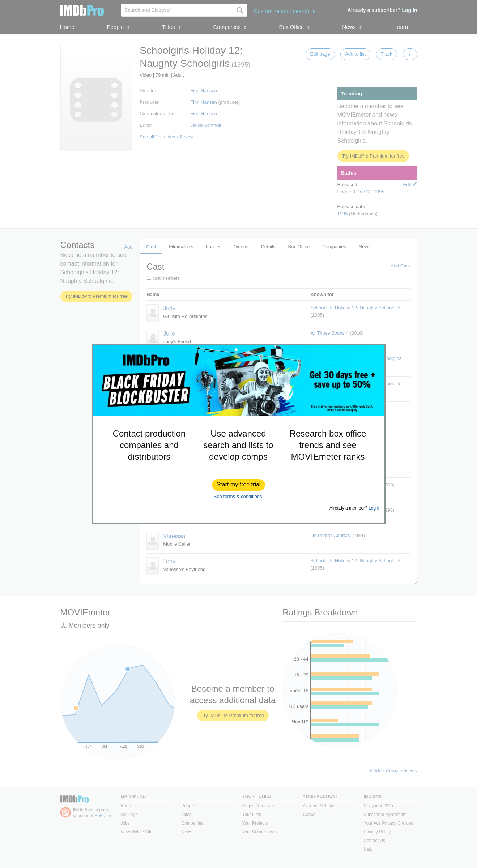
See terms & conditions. (238, 496)
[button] (239, 485)
